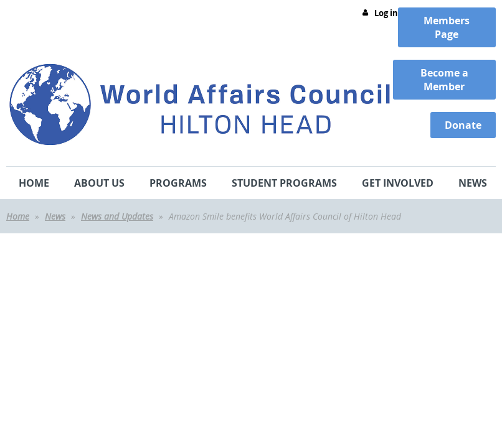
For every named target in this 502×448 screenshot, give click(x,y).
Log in (386, 13)
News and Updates (117, 216)
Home (18, 216)
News (55, 216)
